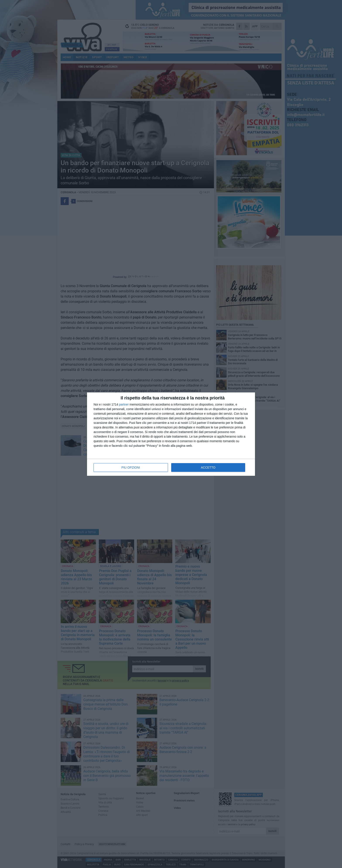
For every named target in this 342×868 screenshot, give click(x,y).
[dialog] (171, 434)
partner (124, 404)
